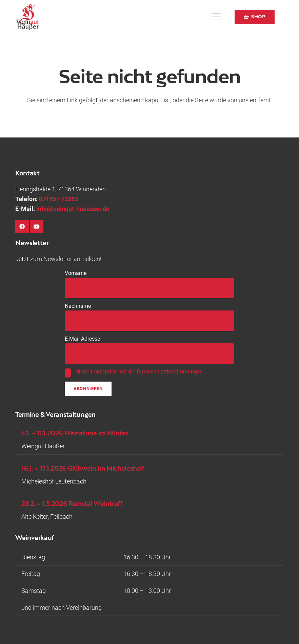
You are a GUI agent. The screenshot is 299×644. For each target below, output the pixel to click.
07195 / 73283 (58, 199)
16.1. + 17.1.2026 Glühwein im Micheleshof (82, 468)
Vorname (76, 273)
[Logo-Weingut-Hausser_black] (28, 17)
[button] (216, 17)
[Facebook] (22, 227)
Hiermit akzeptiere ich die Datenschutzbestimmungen (139, 372)
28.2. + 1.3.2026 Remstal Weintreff (72, 503)
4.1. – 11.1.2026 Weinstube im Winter (75, 433)
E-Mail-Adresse (82, 339)
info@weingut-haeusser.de (73, 209)
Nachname (78, 306)
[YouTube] (37, 227)
